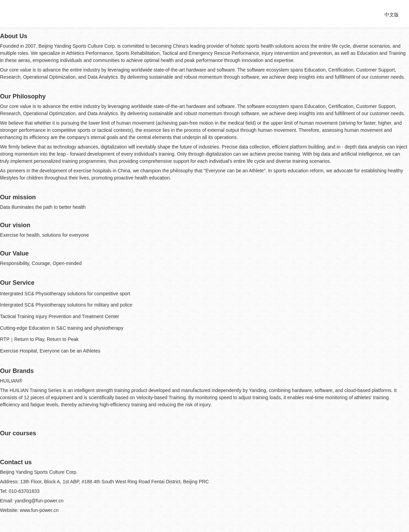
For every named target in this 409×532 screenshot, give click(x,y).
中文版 (392, 15)
